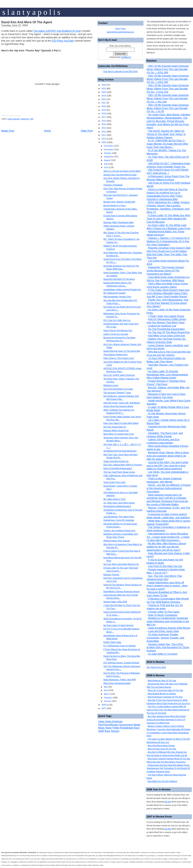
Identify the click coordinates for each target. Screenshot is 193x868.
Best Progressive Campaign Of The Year (165, 697)
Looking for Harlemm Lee (162, 326)
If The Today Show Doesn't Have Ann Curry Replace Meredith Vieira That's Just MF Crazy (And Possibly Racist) (168, 293)
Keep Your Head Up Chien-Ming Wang (121, 423)
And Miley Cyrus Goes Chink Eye (166, 336)
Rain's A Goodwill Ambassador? (118, 468)
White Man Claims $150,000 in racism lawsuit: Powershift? (168, 522)
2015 (104, 124)
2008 (104, 705)
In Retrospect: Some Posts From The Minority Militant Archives (168, 178)
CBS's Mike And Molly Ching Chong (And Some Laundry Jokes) (167, 285)
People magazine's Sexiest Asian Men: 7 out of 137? (166, 571)
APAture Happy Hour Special (117, 541)
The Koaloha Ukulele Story (116, 354)
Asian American (14, 119)
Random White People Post (116, 430)
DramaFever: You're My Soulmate (119, 520)
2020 (104, 106)
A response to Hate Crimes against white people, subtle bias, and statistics (168, 516)
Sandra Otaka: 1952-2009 (115, 602)
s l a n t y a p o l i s (31, 12)
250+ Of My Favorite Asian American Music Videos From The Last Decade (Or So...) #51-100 (168, 98)
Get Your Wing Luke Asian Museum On (121, 564)
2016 (104, 121)
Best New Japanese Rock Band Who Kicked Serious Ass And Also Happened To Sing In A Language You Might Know (166, 720)
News (109, 728)
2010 (104, 139)
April (106, 690)
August (107, 160)
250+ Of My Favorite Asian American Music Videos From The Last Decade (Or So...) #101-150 (168, 89)
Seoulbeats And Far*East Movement (120, 451)
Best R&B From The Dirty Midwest (162, 781)
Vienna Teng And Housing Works (118, 406)
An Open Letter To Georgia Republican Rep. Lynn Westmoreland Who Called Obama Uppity (167, 375)
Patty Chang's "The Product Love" (119, 358)
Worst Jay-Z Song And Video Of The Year (165, 690)
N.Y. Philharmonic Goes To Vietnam (120, 646)
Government (126, 725)
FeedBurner (126, 57)
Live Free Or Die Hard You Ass (165, 566)
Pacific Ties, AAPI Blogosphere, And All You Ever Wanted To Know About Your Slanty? (167, 303)
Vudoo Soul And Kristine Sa (116, 461)
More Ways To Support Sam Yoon (119, 434)
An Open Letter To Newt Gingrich (118, 625)
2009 (104, 142)
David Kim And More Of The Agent (27, 22)
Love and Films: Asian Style (164, 631)
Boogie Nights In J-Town (115, 205)
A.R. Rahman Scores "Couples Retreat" (122, 663)
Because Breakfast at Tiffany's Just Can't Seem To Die (167, 594)
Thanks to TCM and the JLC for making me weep (165, 607)
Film (32, 119)
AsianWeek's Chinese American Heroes (122, 591)
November (109, 149)
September (109, 157)
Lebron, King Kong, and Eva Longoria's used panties (163, 441)
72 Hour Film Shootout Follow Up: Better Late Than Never (166, 360)
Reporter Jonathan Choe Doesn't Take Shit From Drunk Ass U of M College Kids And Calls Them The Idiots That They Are (169, 253)
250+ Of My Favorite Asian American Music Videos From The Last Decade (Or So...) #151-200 (168, 79)
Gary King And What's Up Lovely (118, 389)
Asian (101, 721)
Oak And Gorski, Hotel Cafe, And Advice (122, 403)
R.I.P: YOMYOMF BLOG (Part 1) (166, 140)
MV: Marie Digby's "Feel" (115, 499)
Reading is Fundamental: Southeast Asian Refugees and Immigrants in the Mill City (168, 621)
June (106, 167)
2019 (104, 110)
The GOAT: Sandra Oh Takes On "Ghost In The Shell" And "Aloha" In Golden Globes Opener (166, 134)
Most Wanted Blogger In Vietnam (162, 694)
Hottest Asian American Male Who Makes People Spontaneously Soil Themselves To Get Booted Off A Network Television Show (168, 768)
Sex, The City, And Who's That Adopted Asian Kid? (164, 578)
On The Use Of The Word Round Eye (169, 332)
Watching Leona (111, 385)
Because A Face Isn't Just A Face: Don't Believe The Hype (166, 396)
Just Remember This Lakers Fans (119, 517)
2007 (104, 708)
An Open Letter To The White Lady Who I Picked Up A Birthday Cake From (168, 227)
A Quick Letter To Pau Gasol (164, 612)
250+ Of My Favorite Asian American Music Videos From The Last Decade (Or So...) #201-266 (168, 69)
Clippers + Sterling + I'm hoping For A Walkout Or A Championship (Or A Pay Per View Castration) (168, 241)
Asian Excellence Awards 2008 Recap (169, 628)
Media (137, 725)
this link (168, 802)
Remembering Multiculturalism (117, 506)
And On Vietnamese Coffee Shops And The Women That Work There (166, 321)
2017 (104, 117)
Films (107, 725)
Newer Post (8, 131)
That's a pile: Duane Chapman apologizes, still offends (164, 480)
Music (102, 728)
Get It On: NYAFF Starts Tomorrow (119, 375)
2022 (104, 99)
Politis (116, 728)
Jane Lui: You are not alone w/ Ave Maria (122, 171)
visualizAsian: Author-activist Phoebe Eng (122, 289)
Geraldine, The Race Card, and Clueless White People (165, 435)
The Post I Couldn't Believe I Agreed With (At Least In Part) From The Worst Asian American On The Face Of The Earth (168, 710)
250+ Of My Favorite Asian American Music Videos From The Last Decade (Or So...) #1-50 (168, 108)
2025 (104, 88)
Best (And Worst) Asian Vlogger (161, 746)
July (106, 164)
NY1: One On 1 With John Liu (117, 320)
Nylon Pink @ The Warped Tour (118, 330)
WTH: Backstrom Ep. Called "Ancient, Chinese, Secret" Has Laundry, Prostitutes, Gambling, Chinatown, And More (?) (168, 207)
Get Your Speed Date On (115, 427)
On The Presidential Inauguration (167, 329)
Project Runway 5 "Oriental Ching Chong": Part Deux (166, 383)
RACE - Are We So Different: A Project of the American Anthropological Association (169, 488)
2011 (104, 135)
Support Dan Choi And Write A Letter (120, 175)
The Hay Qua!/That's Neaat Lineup (119, 472)
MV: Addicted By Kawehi (115, 293)
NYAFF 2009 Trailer (112, 642)
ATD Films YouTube (63, 41)
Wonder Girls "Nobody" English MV (119, 202)
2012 (104, 132)
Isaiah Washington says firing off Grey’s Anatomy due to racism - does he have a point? (167, 586)
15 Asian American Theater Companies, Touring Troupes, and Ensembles (165, 638)
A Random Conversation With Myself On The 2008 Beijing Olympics (168, 600)
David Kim (25, 119)
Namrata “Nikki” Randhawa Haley (119, 222)
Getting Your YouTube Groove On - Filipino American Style (167, 340)
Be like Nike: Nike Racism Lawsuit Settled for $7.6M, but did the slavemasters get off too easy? (166, 547)
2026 (104, 85)
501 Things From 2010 (156, 667)
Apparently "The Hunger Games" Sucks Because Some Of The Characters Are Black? (165, 271)
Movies (114, 725)
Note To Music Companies (163, 615)
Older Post (87, 131)
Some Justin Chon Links (115, 482)
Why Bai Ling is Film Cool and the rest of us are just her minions (169, 353)
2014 (104, 128)
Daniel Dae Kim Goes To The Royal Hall (122, 351)
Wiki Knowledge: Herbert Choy (117, 297)
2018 (104, 113)
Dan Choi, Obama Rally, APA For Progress (123, 465)
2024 (104, 92)
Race (107, 731)
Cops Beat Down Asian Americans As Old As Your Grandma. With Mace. (168, 279)
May (106, 687)
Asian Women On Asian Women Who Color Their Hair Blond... (167, 145)
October (107, 153)
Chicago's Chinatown (113, 185)
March (107, 694)
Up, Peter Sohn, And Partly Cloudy (119, 503)
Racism (115, 731)
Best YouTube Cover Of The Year (162, 749)
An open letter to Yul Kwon (163, 654)
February (108, 698)
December (109, 146)
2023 (104, 96)
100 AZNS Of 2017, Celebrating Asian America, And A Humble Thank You (168, 165)
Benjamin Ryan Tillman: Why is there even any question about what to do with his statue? (168, 456)
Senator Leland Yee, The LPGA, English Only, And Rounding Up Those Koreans (168, 647)
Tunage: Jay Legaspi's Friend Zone (119, 530)
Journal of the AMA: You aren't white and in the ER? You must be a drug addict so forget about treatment (167, 466)
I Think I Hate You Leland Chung (166, 316)
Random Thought (111, 574)
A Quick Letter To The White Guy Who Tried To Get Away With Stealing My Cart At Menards (168, 219)
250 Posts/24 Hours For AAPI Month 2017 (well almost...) (168, 171)
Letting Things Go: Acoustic (116, 334)
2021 (104, 103)
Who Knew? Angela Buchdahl (117, 683)
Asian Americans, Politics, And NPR (120, 680)
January (107, 701)
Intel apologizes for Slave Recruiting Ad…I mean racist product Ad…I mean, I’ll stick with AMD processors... (168, 537)
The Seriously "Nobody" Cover (117, 393)
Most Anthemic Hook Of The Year (162, 681)
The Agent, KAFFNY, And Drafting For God (57, 31)
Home (47, 131)
